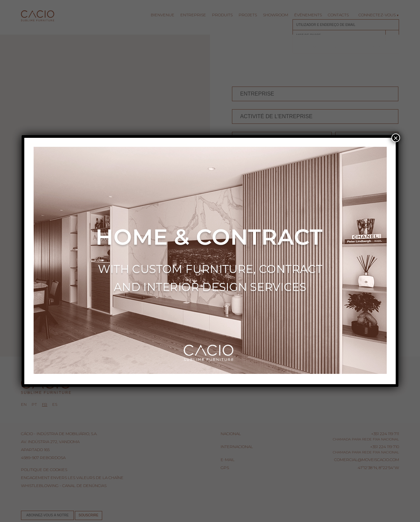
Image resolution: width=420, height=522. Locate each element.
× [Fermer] (396, 138)
